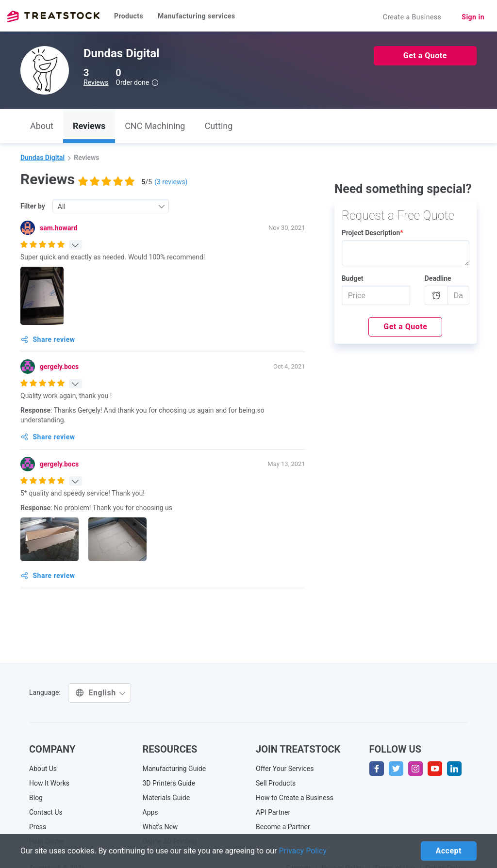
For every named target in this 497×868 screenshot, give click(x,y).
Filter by (33, 206)
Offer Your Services (285, 769)
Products (129, 16)
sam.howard (58, 228)
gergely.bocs (59, 367)
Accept (449, 851)
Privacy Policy (303, 851)
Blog (36, 798)
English (101, 693)
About (42, 126)
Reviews (96, 82)
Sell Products (276, 783)
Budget (353, 278)
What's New (160, 827)
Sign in (473, 17)
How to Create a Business (295, 798)
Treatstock (53, 16)
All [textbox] (62, 207)
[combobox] (111, 206)
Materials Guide (166, 798)
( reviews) (171, 182)
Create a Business (412, 17)
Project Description (373, 233)
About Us (43, 769)
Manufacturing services (197, 16)
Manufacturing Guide (174, 769)
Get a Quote (425, 56)
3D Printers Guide (169, 783)
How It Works (49, 783)
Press (38, 827)
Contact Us (46, 812)
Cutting (218, 126)
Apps (150, 812)
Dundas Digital (42, 158)
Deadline (438, 278)
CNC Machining (155, 126)
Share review (48, 339)
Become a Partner (283, 827)
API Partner (273, 812)
